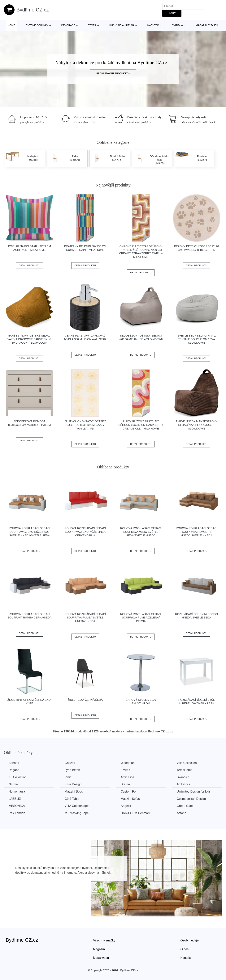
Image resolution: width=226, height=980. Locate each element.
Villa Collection (187, 763)
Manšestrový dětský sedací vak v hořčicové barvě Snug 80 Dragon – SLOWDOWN (30, 339)
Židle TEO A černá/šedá (85, 700)
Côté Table (72, 799)
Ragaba (14, 770)
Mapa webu (101, 958)
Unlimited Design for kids (194, 792)
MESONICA (17, 806)
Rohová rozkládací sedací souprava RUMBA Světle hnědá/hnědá (85, 618)
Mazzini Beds (74, 792)
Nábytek (153, 25)
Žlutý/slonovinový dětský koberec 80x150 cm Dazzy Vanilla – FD (85, 425)
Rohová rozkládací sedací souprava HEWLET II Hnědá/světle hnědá (197, 532)
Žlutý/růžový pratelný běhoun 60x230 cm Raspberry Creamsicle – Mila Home (141, 425)
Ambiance (183, 784)
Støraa (125, 784)
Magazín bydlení (207, 25)
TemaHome (185, 770)
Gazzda (70, 763)
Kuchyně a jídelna (122, 25)
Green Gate (185, 806)
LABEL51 (15, 799)
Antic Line (127, 777)
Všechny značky (104, 940)
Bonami (14, 763)
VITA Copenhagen (77, 806)
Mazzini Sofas (130, 799)
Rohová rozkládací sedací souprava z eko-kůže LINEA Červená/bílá (85, 532)
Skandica (183, 777)
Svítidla (177, 25)
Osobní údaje (190, 940)
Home (11, 25)
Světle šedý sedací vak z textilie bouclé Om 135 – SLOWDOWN (197, 339)
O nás (185, 949)
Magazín (99, 949)
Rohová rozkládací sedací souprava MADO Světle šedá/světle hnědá (141, 532)
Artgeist (126, 806)
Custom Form (130, 792)
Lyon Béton (72, 770)
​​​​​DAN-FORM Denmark (136, 813)
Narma (13, 784)
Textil (92, 25)
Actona (181, 813)
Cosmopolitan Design (191, 799)
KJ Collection (17, 777)
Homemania (17, 792)
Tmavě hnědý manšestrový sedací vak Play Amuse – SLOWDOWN (196, 425)
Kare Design (73, 784)
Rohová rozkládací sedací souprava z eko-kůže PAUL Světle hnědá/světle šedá (29, 532)
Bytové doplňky (37, 25)
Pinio (68, 777)
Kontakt (186, 958)
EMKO (125, 770)
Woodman (128, 763)
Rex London (17, 813)
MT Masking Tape (77, 813)
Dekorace (68, 25)
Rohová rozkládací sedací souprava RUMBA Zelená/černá (141, 618)
